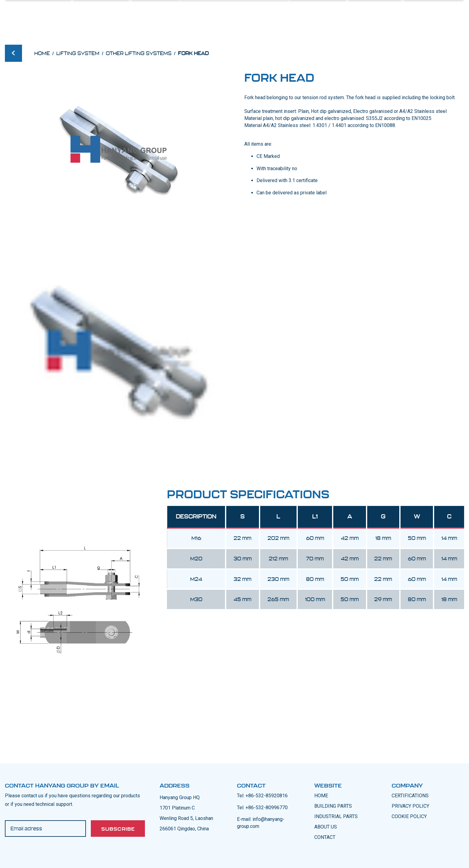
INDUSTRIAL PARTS (336, 816)
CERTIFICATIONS (410, 796)
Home (42, 53)
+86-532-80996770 (267, 808)
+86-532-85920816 (267, 796)
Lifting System (78, 53)
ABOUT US (326, 827)
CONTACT (325, 837)
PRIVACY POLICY (410, 806)
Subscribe (118, 829)
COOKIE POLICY (409, 816)
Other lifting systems (139, 53)
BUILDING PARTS (333, 806)
